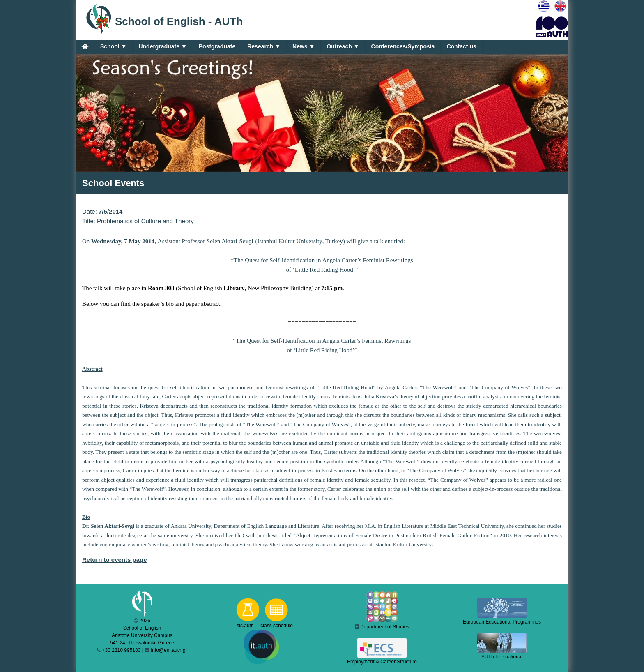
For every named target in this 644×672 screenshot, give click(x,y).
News (304, 47)
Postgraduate (217, 46)
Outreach (343, 47)
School (113, 47)
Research (264, 47)
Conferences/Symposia (403, 46)
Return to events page (115, 560)
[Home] (85, 46)
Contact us (461, 46)
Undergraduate (162, 47)
